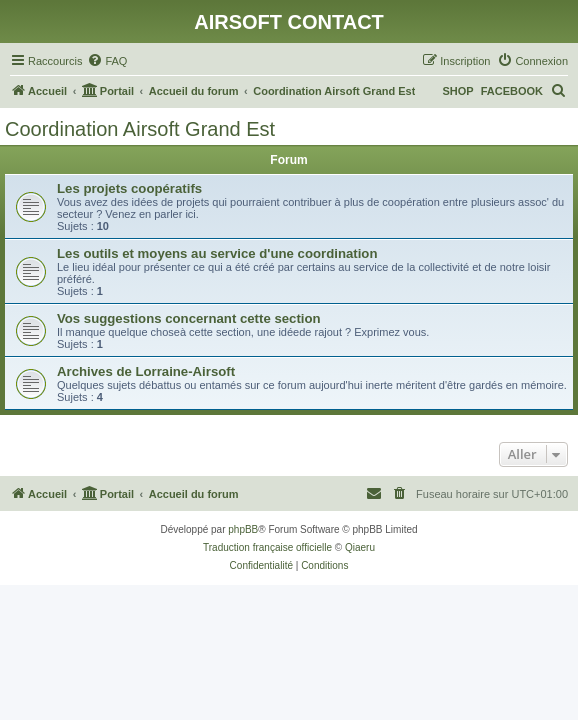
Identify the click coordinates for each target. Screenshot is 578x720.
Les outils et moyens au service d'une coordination (217, 253)
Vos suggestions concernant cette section (189, 318)
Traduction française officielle (267, 547)
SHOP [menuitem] (457, 91)
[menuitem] (107, 61)
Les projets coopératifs (129, 188)
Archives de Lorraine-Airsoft (146, 371)
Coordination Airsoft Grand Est (140, 129)
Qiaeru (360, 547)
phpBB (243, 529)
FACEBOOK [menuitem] (512, 91)
